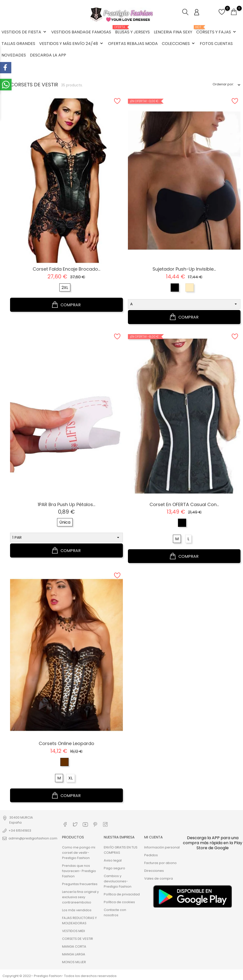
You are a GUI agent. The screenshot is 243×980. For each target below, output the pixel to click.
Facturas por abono (160, 863)
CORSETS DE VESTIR (78, 939)
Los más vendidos (77, 910)
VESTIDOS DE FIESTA (24, 32)
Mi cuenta (153, 837)
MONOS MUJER (74, 962)
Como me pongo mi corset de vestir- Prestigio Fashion (79, 853)
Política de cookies (119, 902)
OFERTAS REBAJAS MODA (133, 44)
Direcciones (154, 871)
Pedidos (151, 855)
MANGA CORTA (74, 946)
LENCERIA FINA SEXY (173, 32)
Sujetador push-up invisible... (184, 269)
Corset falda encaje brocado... (66, 269)
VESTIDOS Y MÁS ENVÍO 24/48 (72, 44)
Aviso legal (113, 860)
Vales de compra (159, 878)
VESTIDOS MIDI (74, 931)
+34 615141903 (20, 831)
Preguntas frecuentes (80, 884)
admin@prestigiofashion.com (33, 838)
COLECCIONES (179, 44)
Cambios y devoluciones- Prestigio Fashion (118, 881)
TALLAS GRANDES (18, 44)
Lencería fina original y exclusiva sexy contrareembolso (80, 897)
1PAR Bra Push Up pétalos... (66, 504)
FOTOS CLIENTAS (216, 44)
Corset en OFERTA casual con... (184, 504)
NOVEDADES (14, 55)
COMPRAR (66, 305)
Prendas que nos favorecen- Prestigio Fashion (79, 871)
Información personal (162, 847)
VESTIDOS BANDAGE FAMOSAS (81, 32)
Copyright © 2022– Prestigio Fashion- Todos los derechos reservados (60, 976)
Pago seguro (114, 868)
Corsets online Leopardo (66, 743)
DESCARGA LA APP (48, 55)
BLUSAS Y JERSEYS (132, 30)
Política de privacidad (122, 894)
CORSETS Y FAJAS (217, 30)
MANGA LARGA (74, 954)
